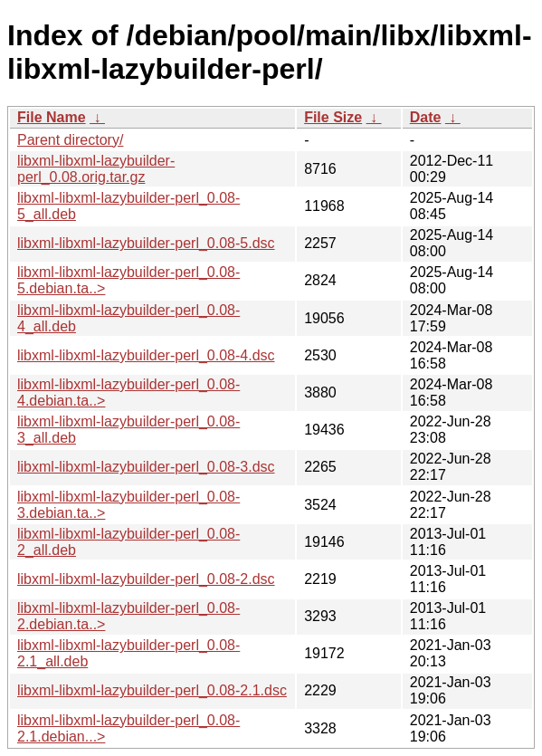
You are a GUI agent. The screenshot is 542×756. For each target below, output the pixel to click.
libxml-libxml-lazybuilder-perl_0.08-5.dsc (146, 243)
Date (426, 117)
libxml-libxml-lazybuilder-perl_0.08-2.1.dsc (152, 690)
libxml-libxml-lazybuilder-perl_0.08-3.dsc (146, 467)
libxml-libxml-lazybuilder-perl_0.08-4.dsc (146, 355)
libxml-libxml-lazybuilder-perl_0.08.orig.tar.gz (96, 169)
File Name (52, 117)
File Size (333, 117)
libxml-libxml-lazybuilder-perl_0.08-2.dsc (146, 579)
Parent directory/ (70, 140)
